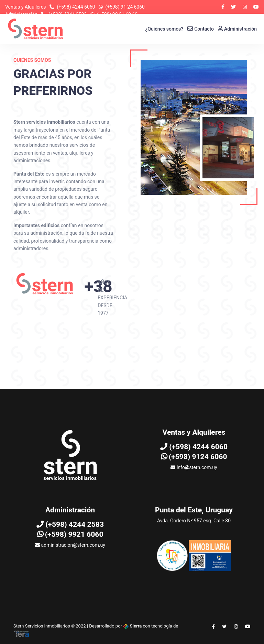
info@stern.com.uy (194, 467)
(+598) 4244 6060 (76, 7)
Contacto (201, 29)
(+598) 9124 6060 (194, 457)
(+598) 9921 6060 (70, 534)
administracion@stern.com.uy (70, 545)
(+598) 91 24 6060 (125, 7)
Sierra (133, 626)
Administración (237, 29)
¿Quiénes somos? (164, 29)
